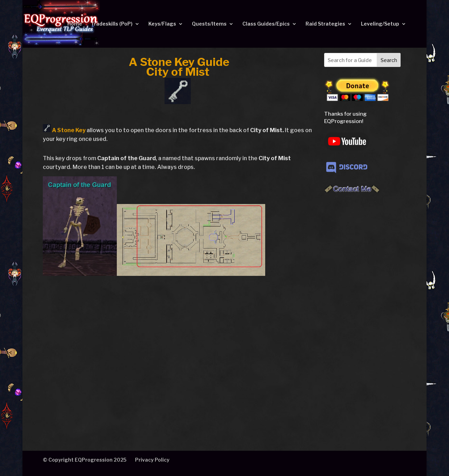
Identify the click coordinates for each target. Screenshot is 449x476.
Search (389, 60)
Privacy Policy (152, 460)
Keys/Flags (162, 24)
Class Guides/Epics (266, 24)
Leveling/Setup (380, 24)
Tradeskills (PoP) (112, 24)
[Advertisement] (360, 311)
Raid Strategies (325, 24)
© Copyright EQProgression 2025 (85, 460)
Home (75, 24)
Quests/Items (209, 24)
